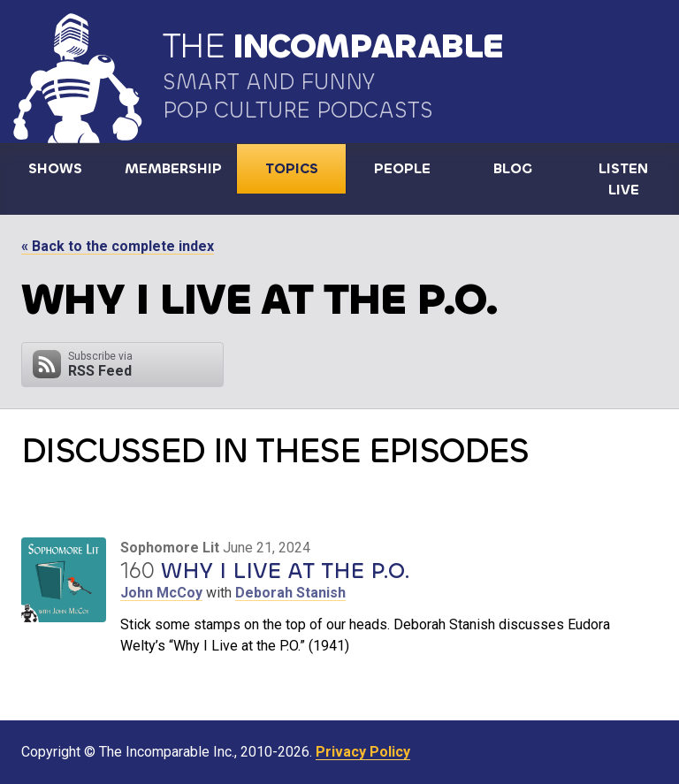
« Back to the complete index (118, 246)
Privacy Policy (363, 752)
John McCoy (161, 593)
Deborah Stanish (290, 593)
